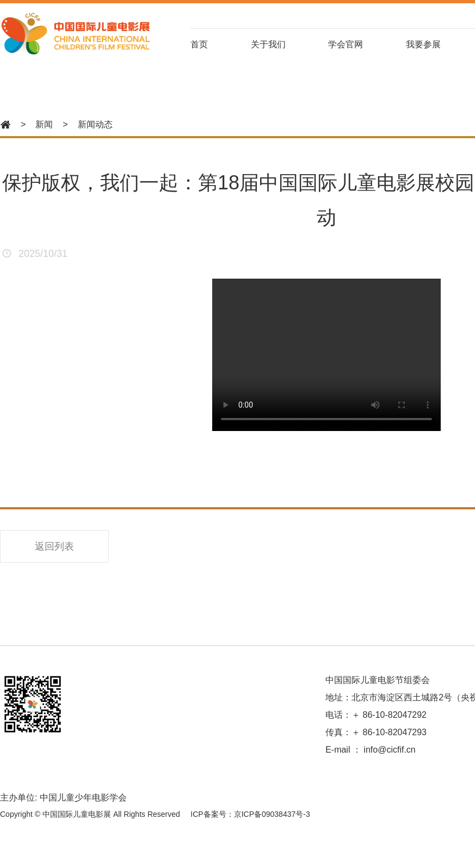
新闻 (44, 124)
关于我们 (268, 44)
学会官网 (346, 44)
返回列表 (54, 546)
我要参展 (423, 44)
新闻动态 (95, 124)
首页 (199, 44)
